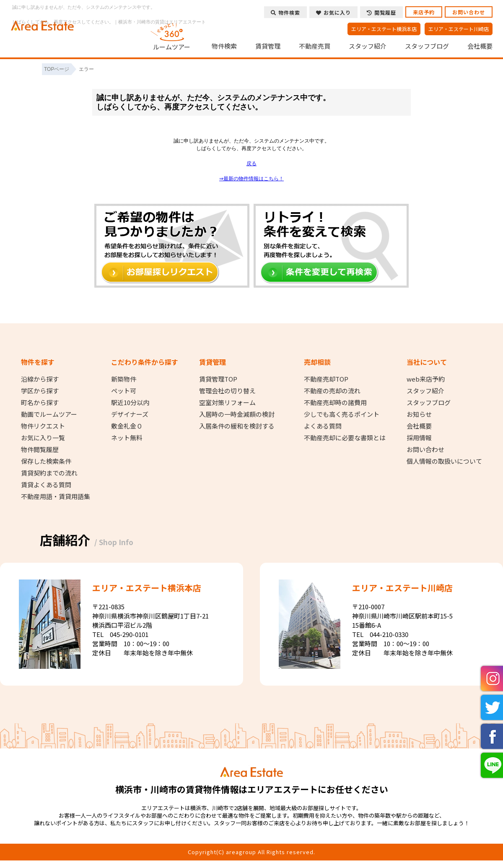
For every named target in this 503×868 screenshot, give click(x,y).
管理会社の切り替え (227, 391)
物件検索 (224, 46)
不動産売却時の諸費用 (335, 403)
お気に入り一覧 (43, 438)
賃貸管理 (268, 46)
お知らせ (419, 414)
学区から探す (40, 391)
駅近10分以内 (130, 403)
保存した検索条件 (46, 461)
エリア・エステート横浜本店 (384, 29)
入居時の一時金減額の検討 (237, 414)
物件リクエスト (43, 426)
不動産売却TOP (326, 379)
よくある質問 (323, 426)
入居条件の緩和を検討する (237, 426)
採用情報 (419, 438)
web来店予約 (426, 379)
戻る (251, 164)
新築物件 (124, 379)
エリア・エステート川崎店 (459, 29)
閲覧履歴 (381, 12)
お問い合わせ (469, 12)
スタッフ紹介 (368, 46)
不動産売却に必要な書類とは (345, 438)
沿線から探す (40, 379)
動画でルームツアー (49, 414)
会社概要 (480, 46)
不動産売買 (315, 46)
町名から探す (40, 403)
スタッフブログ (427, 46)
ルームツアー (172, 35)
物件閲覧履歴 (40, 450)
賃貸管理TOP (218, 379)
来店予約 (424, 12)
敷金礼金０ (127, 426)
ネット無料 (127, 438)
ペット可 (124, 391)
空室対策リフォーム (227, 403)
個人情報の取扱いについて (444, 461)
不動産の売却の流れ (332, 391)
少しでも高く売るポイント (342, 414)
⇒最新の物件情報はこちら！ (251, 179)
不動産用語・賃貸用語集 (56, 496)
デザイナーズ (130, 414)
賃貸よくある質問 (46, 485)
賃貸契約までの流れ (49, 473)
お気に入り (333, 12)
